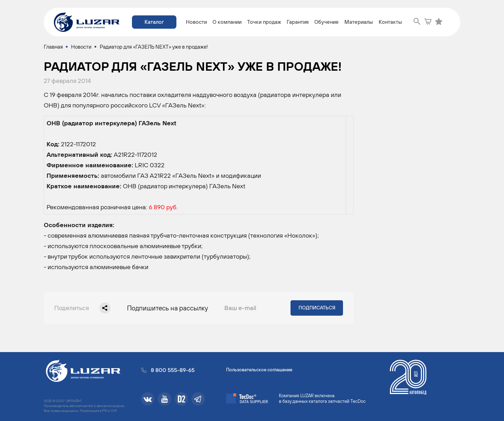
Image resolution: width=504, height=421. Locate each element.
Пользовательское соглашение (259, 370)
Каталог (154, 22)
